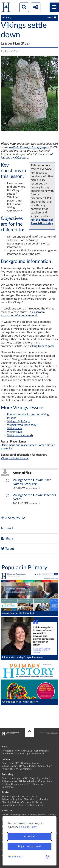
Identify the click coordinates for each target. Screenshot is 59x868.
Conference (26, 769)
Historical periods (11, 797)
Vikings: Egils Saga (18, 422)
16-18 (34, 797)
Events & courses (34, 805)
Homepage (7, 751)
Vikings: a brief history (15, 458)
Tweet (7, 549)
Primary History (10, 769)
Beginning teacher (31, 763)
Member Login (23, 754)
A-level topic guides (12, 799)
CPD (17, 763)
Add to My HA (13, 518)
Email (7, 528)
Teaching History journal (14, 784)
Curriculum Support (11, 779)
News (18, 751)
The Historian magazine (14, 815)
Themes (52, 815)
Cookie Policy (29, 827)
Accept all (29, 836)
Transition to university (36, 799)
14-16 (25, 797)
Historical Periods (37, 815)
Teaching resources (38, 784)
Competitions (45, 766)
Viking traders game (42, 346)
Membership (39, 754)
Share (7, 538)
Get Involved (41, 751)
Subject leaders (9, 766)
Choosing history (10, 802)
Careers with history (32, 802)
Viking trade (15, 428)
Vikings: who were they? (22, 425)
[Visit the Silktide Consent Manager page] (48, 857)
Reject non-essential (29, 847)
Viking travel (15, 432)
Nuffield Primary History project (29, 147)
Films (20, 805)
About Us (27, 751)
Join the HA (8, 754)
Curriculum (7, 763)
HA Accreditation (28, 766)
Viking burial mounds (20, 435)
